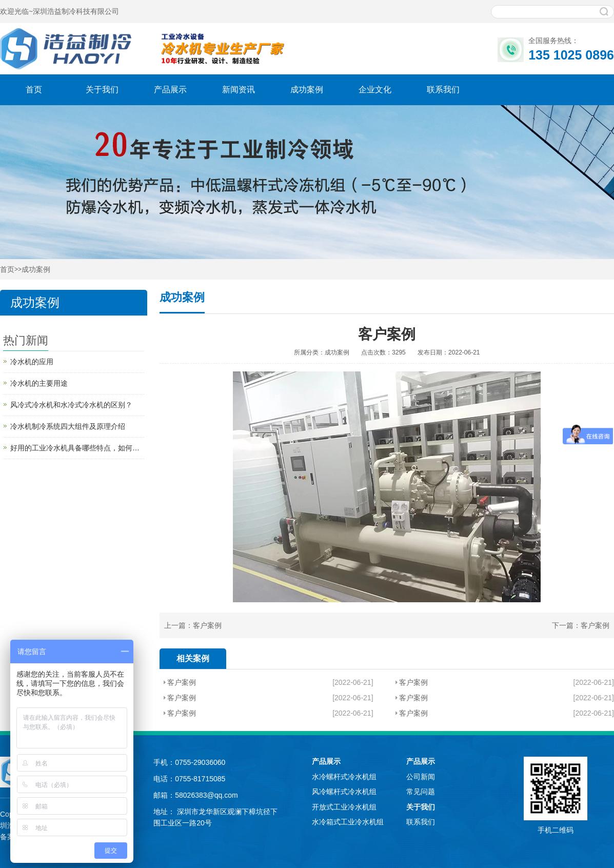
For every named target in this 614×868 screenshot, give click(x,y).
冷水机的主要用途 (39, 383)
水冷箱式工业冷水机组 (348, 822)
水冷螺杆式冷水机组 (344, 777)
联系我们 (443, 90)
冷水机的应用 (32, 362)
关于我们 (102, 90)
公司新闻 (421, 777)
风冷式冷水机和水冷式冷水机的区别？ (71, 405)
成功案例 (307, 90)
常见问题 (421, 792)
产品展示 (170, 90)
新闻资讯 (239, 90)
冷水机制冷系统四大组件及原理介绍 (68, 426)
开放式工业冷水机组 (344, 807)
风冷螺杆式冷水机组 (344, 792)
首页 (34, 90)
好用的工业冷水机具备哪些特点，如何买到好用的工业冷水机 (77, 448)
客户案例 (207, 625)
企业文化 (375, 90)
